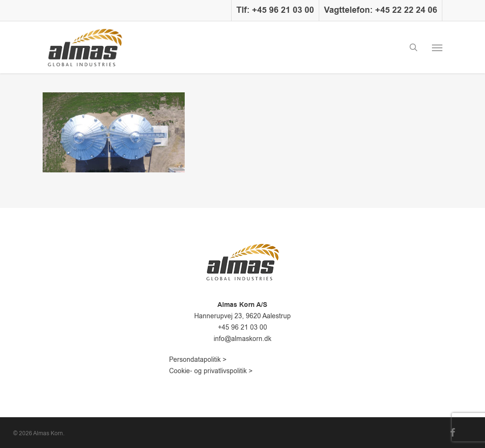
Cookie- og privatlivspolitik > (211, 371)
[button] (437, 47)
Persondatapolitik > (198, 360)
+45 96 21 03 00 (242, 327)
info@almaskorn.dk (242, 339)
